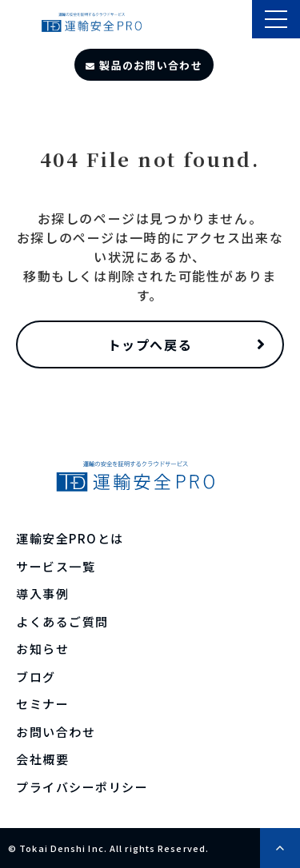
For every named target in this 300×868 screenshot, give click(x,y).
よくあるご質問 (62, 621)
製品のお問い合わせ (151, 65)
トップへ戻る (150, 344)
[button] (276, 19)
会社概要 (42, 759)
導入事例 (42, 593)
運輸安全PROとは (70, 538)
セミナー (42, 704)
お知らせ (42, 649)
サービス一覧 (56, 566)
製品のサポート (238, 21)
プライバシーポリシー (82, 787)
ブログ (36, 677)
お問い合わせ (56, 732)
